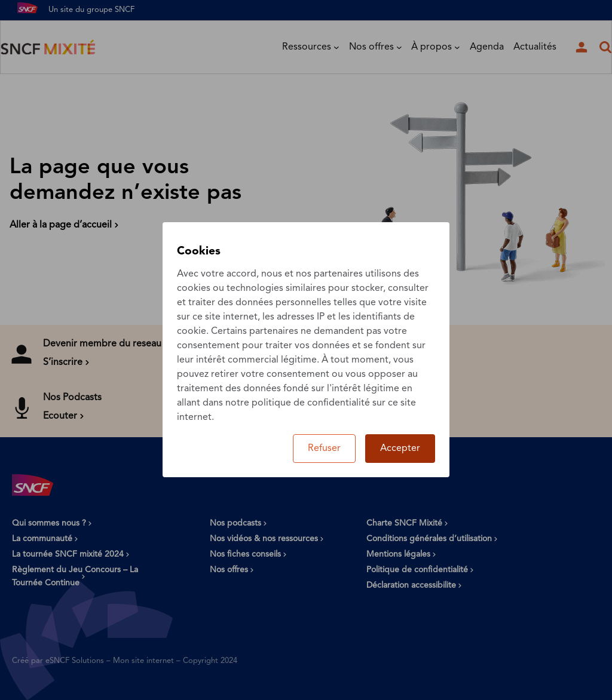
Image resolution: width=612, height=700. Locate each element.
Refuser (324, 449)
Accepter (400, 449)
